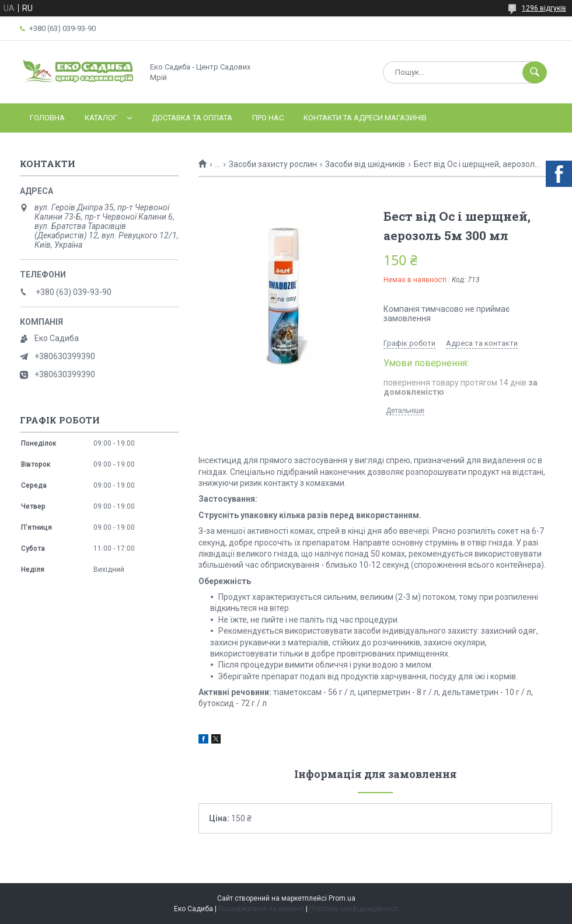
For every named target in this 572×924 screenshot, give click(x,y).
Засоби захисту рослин (273, 164)
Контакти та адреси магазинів (365, 118)
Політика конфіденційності (354, 909)
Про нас (268, 118)
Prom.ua (342, 898)
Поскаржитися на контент (261, 909)
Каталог (101, 118)
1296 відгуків (544, 8)
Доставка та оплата (192, 118)
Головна (47, 118)
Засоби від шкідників (365, 164)
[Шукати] (535, 72)
